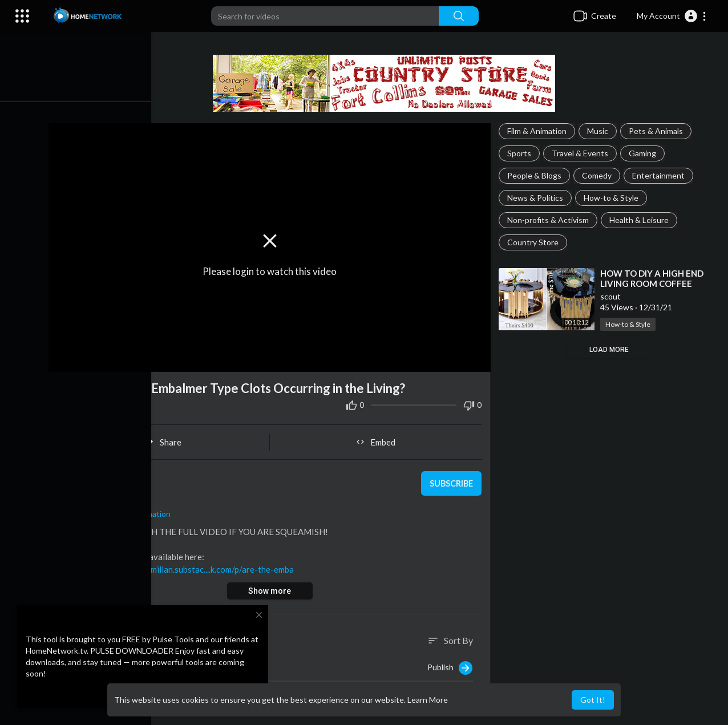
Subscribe (452, 481)
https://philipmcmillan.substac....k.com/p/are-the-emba (198, 566)
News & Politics (537, 198)
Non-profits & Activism (550, 220)
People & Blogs (536, 175)
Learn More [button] (428, 700)
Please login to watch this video (273, 270)
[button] (672, 16)
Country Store (535, 242)
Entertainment (660, 175)
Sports (521, 153)
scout (115, 475)
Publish (452, 666)
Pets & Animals (658, 131)
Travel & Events (582, 153)
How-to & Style (613, 198)
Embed (379, 439)
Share (168, 439)
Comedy (598, 175)
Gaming (644, 153)
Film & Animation (539, 131)
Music (599, 131)
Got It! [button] (593, 700)
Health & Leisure (641, 220)
